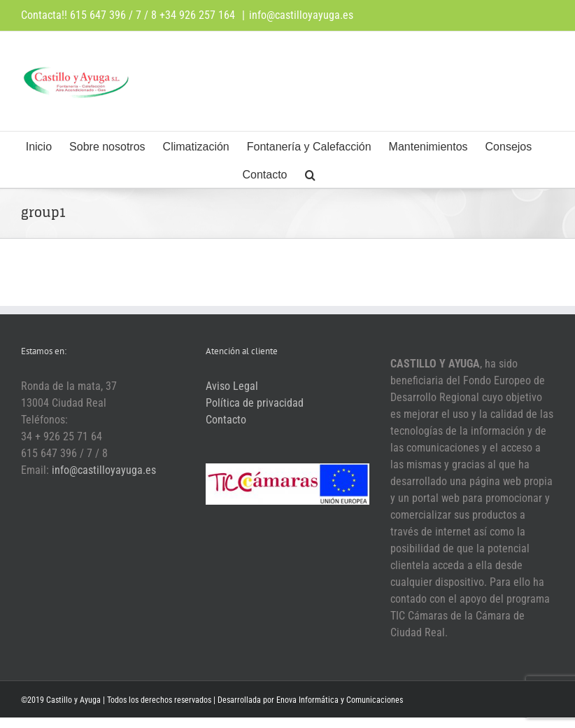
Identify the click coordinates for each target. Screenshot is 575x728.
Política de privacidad (255, 403)
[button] (310, 174)
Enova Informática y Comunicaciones (340, 700)
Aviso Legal (232, 386)
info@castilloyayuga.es (301, 15)
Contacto (226, 420)
